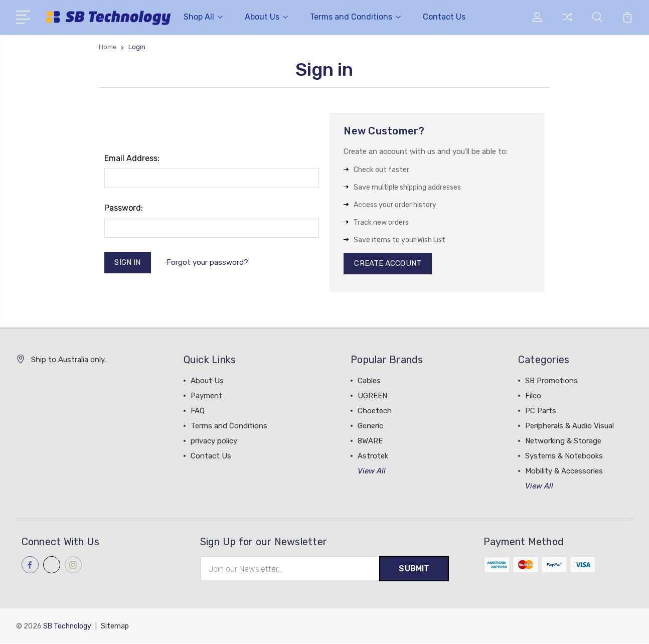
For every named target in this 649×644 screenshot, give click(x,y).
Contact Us (444, 17)
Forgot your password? (207, 262)
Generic (370, 426)
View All (372, 471)
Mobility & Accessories (564, 471)
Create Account (387, 264)
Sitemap (115, 627)
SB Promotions (551, 381)
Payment (206, 396)
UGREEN (372, 396)
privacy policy (214, 441)
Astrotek (373, 456)
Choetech (375, 411)
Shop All (203, 17)
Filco (533, 396)
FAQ (198, 411)
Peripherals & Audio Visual (570, 426)
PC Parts (541, 411)
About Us (266, 17)
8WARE (370, 441)
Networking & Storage (563, 441)
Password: (124, 208)
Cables (369, 381)
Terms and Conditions (355, 17)
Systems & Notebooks (564, 456)
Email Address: (132, 158)
